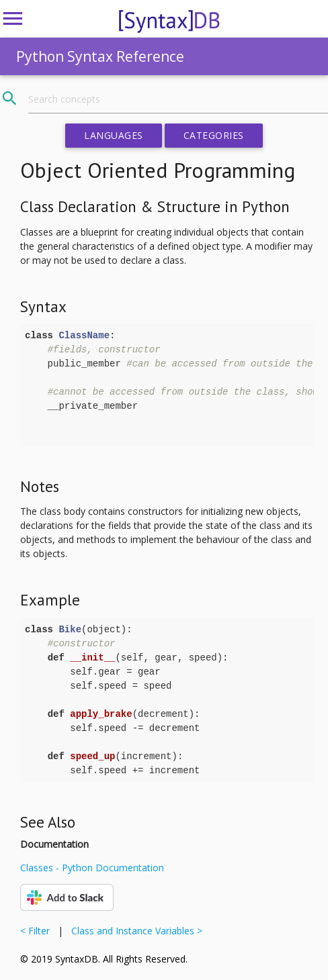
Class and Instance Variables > (134, 931)
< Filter (38, 931)
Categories (214, 135)
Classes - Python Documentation (92, 868)
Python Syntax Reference (100, 56)
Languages (114, 135)
